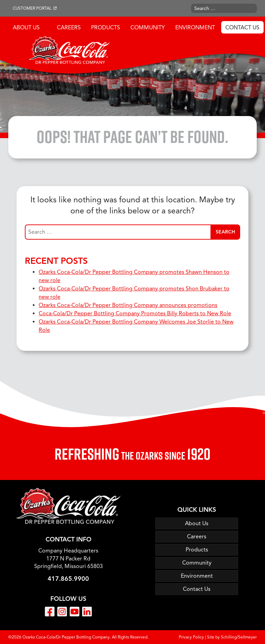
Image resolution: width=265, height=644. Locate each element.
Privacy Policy (191, 637)
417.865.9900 (68, 579)
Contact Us (242, 28)
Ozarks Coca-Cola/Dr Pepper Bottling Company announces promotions (128, 305)
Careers (69, 28)
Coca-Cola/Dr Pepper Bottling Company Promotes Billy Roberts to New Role (135, 314)
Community (148, 28)
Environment (195, 28)
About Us (26, 28)
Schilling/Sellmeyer (239, 637)
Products (106, 28)
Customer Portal (32, 8)
